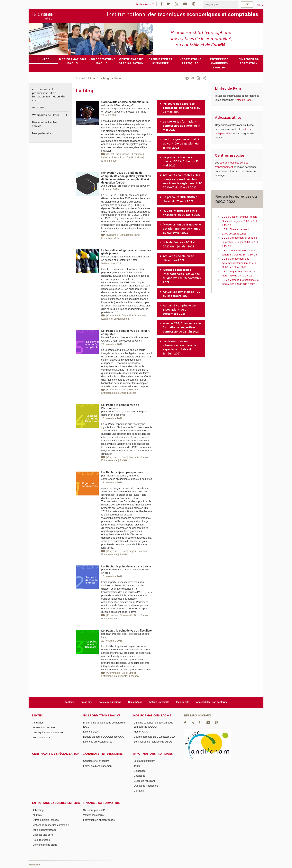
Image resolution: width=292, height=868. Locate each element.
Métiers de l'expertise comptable (51, 825)
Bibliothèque (135, 702)
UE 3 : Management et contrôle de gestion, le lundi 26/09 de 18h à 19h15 (240, 242)
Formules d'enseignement (98, 766)
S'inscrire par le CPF (95, 810)
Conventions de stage (45, 845)
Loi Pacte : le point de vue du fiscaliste (126, 630)
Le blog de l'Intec (110, 78)
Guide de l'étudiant (144, 781)
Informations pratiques (153, 754)
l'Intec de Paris (243, 100)
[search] (221, 5)
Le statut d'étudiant (144, 761)
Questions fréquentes (146, 786)
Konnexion (34, 865)
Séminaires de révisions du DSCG (153, 742)
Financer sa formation (102, 803)
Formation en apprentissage (99, 820)
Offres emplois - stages (46, 820)
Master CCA (141, 732)
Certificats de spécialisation (56, 754)
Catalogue (139, 776)
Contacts (69, 702)
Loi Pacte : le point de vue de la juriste (126, 566)
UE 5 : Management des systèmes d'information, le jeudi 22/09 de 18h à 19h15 (239, 263)
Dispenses (140, 771)
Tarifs (137, 766)
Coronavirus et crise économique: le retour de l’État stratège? (125, 103)
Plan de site (183, 702)
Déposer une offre (43, 835)
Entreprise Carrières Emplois (56, 803)
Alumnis (37, 815)
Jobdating (38, 810)
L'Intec (92, 78)
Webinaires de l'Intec (46, 115)
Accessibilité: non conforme (212, 702)
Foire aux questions (110, 702)
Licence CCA (91, 732)
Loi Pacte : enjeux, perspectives (122, 472)
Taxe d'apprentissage (44, 830)
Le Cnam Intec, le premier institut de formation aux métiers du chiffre (48, 95)
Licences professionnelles (98, 742)
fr (259, 5)
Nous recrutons (41, 840)
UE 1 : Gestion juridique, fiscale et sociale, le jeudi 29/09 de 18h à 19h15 (240, 221)
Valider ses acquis (93, 815)
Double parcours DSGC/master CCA (154, 737)
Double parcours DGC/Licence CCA (103, 737)
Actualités (39, 108)
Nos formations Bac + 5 (152, 715)
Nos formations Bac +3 (101, 715)
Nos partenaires (42, 133)
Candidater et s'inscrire (103, 754)
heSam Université (159, 702)
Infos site (87, 702)
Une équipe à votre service (44, 124)
